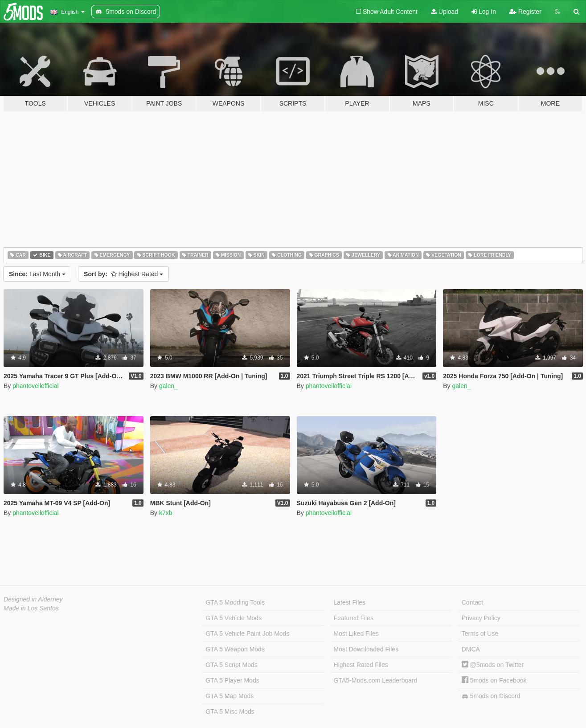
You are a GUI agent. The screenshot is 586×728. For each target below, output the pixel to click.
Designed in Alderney (33, 599)
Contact (472, 602)
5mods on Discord (491, 696)
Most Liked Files (356, 634)
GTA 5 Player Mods (232, 680)
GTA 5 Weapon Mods (235, 649)
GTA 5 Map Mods (229, 696)
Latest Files (350, 602)
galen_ (168, 386)
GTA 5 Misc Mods (230, 712)
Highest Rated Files (361, 665)
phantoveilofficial (35, 386)
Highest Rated (123, 274)
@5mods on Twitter (493, 665)
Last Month (37, 274)
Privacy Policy (481, 618)
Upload (445, 12)
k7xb (166, 513)
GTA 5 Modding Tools (235, 602)
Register (525, 12)
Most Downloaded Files (366, 649)
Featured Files (354, 618)
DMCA (471, 649)
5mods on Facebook (494, 680)
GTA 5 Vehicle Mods (234, 618)
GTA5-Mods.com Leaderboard (376, 680)
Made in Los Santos (31, 608)
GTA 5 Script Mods (231, 665)
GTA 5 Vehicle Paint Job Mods (247, 634)
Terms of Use (480, 634)
